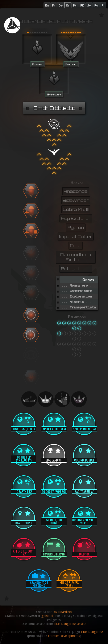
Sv (89, 5)
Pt (75, 5)
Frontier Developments (64, 636)
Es (68, 5)
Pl (103, 5)
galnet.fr (48, 616)
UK (82, 5)
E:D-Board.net (62, 612)
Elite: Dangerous (92, 632)
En (47, 5)
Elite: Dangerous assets (70, 624)
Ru (96, 5)
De (61, 5)
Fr (54, 5)
